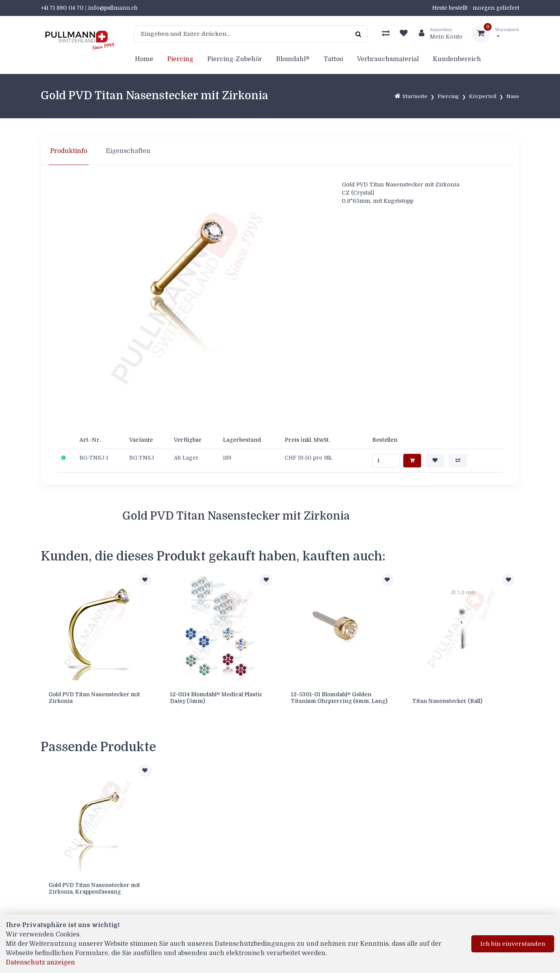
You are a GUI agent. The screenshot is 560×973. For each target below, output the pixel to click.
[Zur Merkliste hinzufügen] (145, 580)
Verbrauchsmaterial (388, 59)
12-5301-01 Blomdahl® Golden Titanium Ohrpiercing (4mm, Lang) (339, 698)
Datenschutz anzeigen (40, 962)
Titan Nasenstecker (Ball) (447, 701)
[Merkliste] (404, 34)
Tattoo (333, 59)
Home (144, 59)
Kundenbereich (457, 59)
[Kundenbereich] (437, 34)
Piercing (180, 59)
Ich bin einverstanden (513, 944)
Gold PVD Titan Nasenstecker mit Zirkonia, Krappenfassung (94, 888)
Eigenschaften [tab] (128, 151)
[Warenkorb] (495, 34)
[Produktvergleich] (386, 34)
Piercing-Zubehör (235, 59)
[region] (280, 151)
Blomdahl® (293, 59)
